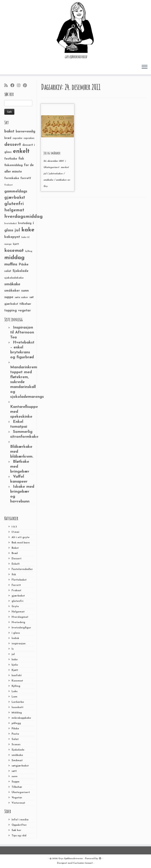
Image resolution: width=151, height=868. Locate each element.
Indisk (15, 638)
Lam (14, 697)
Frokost (16, 591)
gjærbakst (18, 596)
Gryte (15, 606)
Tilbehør (17, 787)
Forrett (16, 585)
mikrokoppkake (21, 718)
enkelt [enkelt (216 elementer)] (21, 151)
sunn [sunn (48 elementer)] (25, 291)
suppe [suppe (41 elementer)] (9, 297)
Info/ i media (20, 820)
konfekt (17, 675)
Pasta (15, 734)
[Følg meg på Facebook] (14, 86)
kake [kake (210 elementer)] (28, 230)
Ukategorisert (21, 792)
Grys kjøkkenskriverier (71, 859)
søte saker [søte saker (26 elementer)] (21, 297)
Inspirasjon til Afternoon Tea (22, 332)
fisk (14, 575)
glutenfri (17, 601)
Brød (15, 553)
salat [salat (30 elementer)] (8, 271)
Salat (15, 739)
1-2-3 (14, 527)
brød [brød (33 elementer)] (8, 138)
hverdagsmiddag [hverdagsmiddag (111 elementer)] (23, 217)
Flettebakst (19, 580)
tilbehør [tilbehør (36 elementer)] (25, 304)
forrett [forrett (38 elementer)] (26, 178)
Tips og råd (19, 836)
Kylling (16, 686)
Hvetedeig (18, 622)
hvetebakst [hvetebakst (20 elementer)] (11, 224)
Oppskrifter (19, 825)
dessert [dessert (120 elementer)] (13, 145)
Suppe (16, 782)
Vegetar (17, 798)
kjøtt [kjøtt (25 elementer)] (16, 244)
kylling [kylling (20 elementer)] (29, 251)
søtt (14, 771)
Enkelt (16, 564)
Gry (45, 186)
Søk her (16, 830)
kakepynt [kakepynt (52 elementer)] (12, 237)
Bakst (15, 548)
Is (13, 649)
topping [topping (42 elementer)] (11, 311)
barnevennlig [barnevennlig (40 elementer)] (25, 132)
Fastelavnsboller (22, 569)
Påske (15, 729)
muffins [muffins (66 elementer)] (11, 264)
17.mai (15, 532)
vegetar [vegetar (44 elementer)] (24, 311)
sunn (15, 776)
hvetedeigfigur (21, 628)
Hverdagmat (20, 617)
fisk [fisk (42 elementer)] (21, 159)
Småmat (17, 760)
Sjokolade (18, 750)
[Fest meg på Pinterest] (26, 86)
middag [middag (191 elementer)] (14, 258)
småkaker (62, 180)
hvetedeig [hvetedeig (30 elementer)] (25, 223)
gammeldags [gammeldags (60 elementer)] (16, 191)
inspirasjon (19, 644)
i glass (16, 633)
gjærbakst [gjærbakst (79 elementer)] (15, 198)
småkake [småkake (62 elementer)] (12, 284)
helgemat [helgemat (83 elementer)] (14, 210)
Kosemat (17, 681)
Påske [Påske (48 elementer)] (24, 265)
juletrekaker (56, 174)
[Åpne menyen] (145, 67)
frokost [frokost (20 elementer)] (8, 185)
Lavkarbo (18, 702)
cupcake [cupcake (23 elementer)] (17, 138)
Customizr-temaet (83, 863)
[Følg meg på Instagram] (20, 86)
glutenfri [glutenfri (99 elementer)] (14, 204)
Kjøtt (15, 670)
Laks (15, 691)
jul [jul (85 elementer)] (17, 230)
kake (15, 660)
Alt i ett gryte (21, 537)
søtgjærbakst (20, 766)
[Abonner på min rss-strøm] (7, 86)
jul (13, 654)
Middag (17, 713)
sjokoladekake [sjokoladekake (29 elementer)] (14, 278)
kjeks (15, 665)
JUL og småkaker (52, 153)
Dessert (17, 559)
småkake (17, 755)
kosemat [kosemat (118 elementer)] (14, 251)
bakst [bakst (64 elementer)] (9, 131)
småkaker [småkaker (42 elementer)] (12, 291)
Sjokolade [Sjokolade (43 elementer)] (21, 271)
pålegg (16, 723)
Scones (16, 745)
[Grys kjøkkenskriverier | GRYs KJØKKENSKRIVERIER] (75, 27)
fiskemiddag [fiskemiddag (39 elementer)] (13, 165)
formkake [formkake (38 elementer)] (12, 178)
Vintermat (18, 803)
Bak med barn (21, 543)
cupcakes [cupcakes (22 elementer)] (29, 138)
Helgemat (18, 612)
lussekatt (17, 707)
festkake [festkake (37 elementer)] (11, 159)
